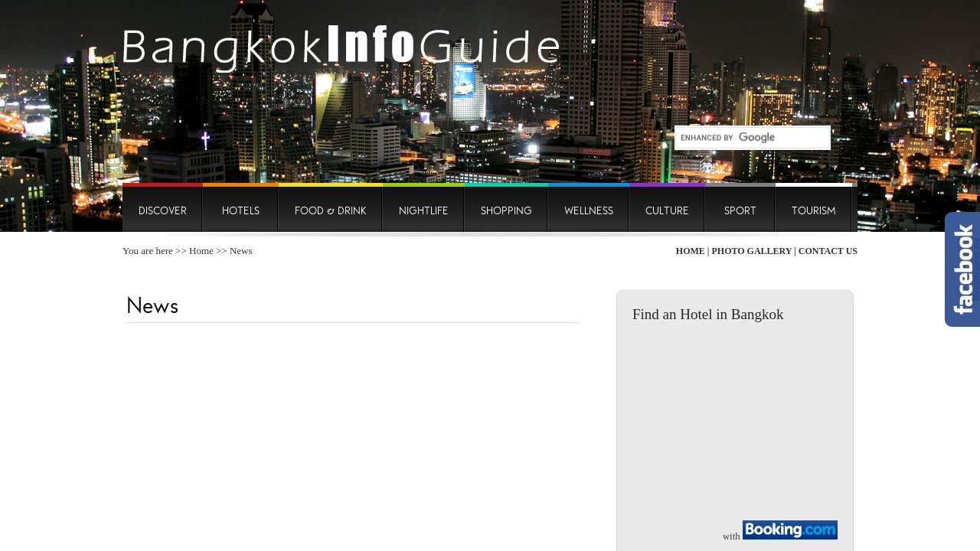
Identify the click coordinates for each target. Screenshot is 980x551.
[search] (746, 138)
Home (201, 251)
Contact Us (828, 251)
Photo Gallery (751, 251)
